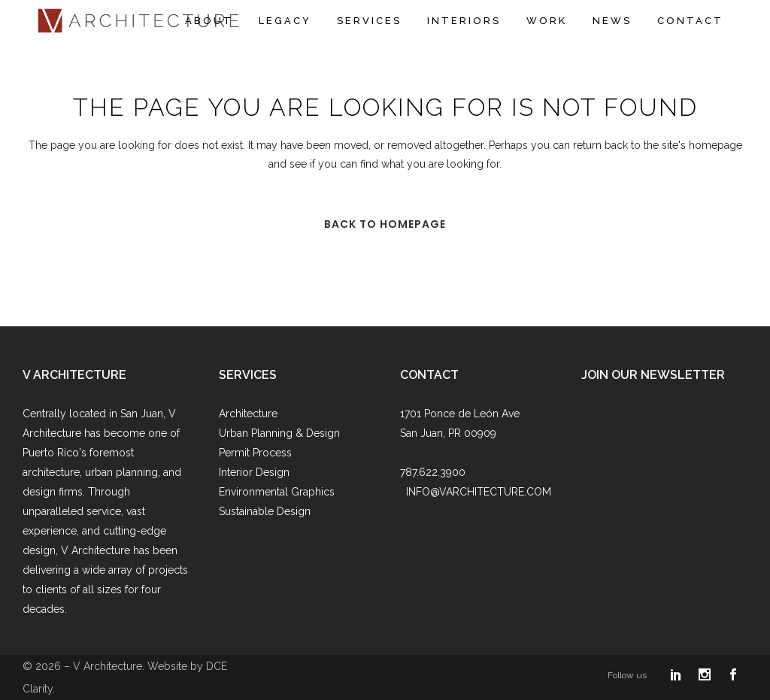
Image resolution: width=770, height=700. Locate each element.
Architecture (248, 414)
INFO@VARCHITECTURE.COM (479, 492)
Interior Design (254, 472)
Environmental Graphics (277, 492)
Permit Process (255, 453)
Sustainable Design (265, 511)
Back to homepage (385, 224)
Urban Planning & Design (279, 433)
